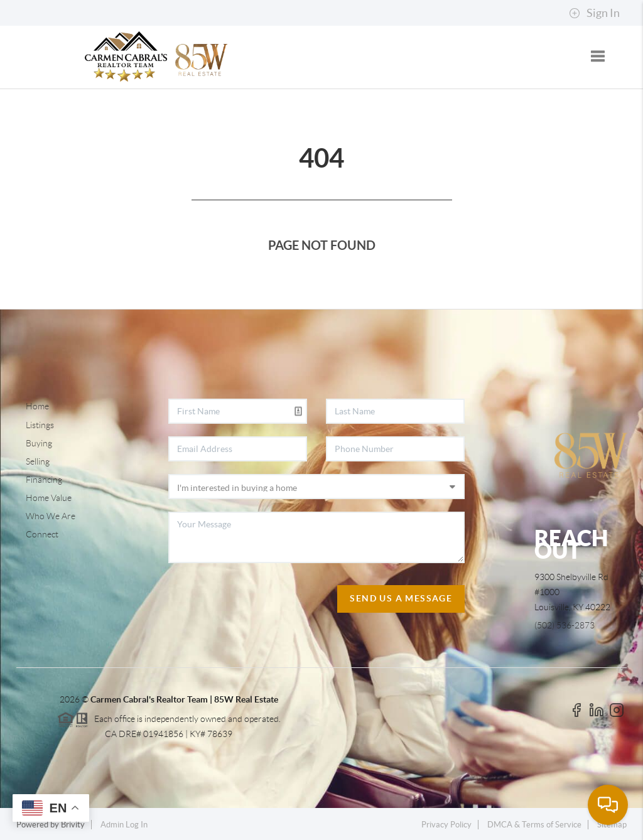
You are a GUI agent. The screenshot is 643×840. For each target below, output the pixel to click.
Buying (39, 443)
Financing (44, 480)
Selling (38, 461)
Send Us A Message (401, 598)
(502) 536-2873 (565, 625)
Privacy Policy (446, 825)
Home (37, 406)
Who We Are (51, 516)
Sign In (594, 13)
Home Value (49, 498)
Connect (42, 534)
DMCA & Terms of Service (534, 825)
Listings (40, 425)
